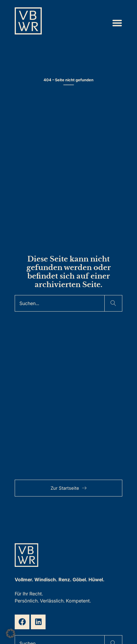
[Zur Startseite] (28, 23)
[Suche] (60, 303)
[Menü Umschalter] (117, 23)
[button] (11, 633)
